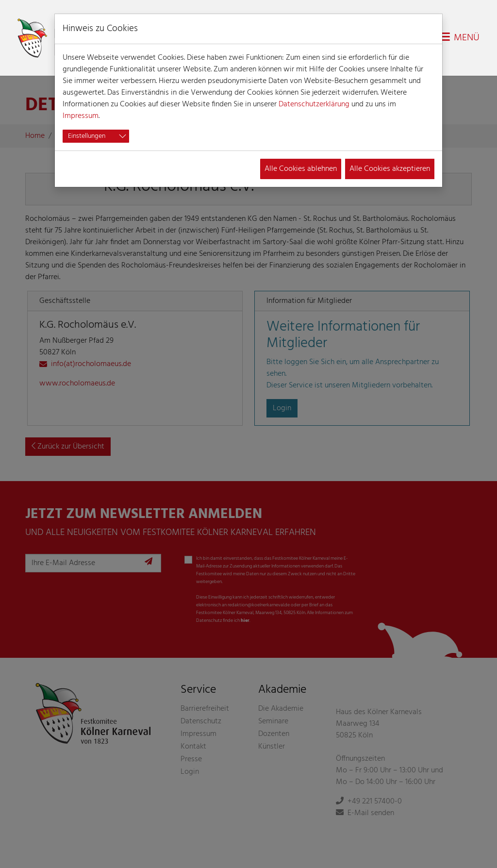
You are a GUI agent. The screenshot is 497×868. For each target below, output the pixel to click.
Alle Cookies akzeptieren (390, 169)
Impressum (81, 116)
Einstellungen (87, 136)
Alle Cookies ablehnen (301, 169)
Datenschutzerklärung (314, 104)
